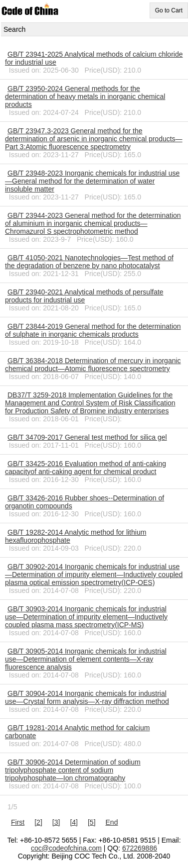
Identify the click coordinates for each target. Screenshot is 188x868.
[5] (92, 822)
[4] (74, 822)
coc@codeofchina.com (66, 848)
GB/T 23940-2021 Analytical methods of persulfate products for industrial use (84, 296)
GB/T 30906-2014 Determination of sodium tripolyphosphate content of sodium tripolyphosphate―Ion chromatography (73, 770)
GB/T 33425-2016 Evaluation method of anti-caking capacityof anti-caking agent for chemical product (86, 468)
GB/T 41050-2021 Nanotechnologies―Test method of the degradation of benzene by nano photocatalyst (89, 262)
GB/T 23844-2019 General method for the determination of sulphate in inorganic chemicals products (93, 330)
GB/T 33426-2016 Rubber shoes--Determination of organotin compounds (85, 502)
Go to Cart (169, 10)
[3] (56, 822)
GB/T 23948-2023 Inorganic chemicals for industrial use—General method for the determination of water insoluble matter (92, 181)
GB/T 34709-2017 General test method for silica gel (87, 437)
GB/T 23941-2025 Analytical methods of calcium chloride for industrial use (94, 58)
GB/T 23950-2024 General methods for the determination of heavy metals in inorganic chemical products (85, 96)
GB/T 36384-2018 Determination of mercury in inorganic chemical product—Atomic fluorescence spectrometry (93, 365)
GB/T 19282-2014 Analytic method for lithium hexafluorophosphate (76, 536)
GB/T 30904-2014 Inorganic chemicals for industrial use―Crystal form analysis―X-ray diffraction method (87, 697)
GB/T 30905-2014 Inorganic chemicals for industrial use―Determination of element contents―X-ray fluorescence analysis (86, 659)
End (112, 822)
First (18, 822)
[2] (38, 822)
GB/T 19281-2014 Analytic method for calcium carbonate (77, 732)
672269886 (140, 848)
